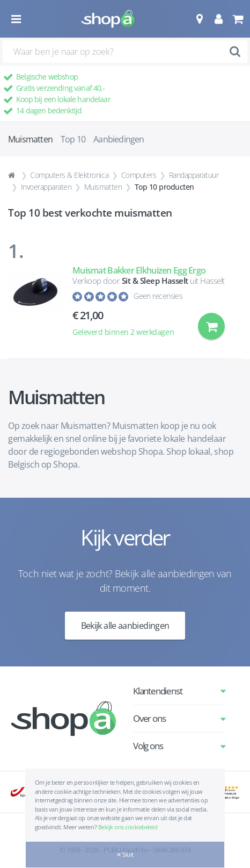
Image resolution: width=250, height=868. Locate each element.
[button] (199, 19)
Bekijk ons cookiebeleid (128, 827)
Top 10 (73, 139)
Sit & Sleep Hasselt (155, 281)
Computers (139, 175)
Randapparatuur (194, 175)
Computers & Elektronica (69, 175)
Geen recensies (158, 296)
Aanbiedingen (119, 139)
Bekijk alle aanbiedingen (125, 626)
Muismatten (103, 187)
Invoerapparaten (46, 187)
